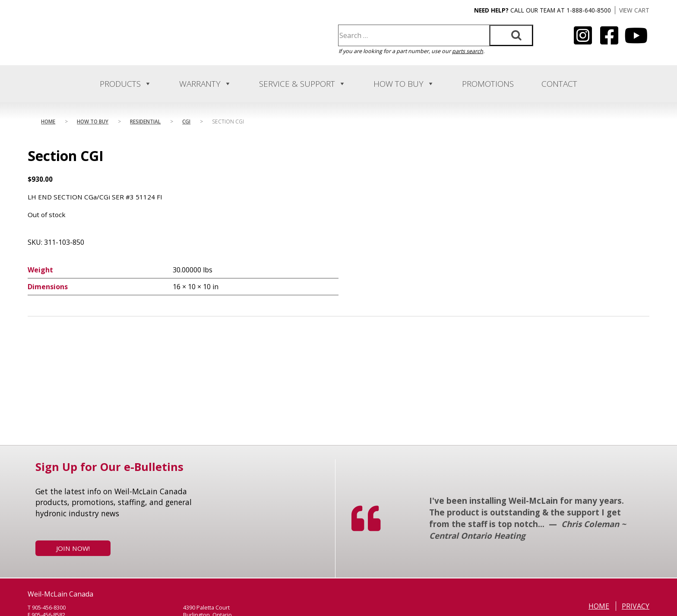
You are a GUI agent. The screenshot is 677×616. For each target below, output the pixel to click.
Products (126, 84)
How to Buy (404, 84)
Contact (559, 84)
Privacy (636, 606)
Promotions (488, 84)
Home (48, 121)
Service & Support (302, 84)
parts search (468, 51)
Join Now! (73, 548)
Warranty (205, 84)
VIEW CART (634, 10)
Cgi (186, 121)
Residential (145, 121)
